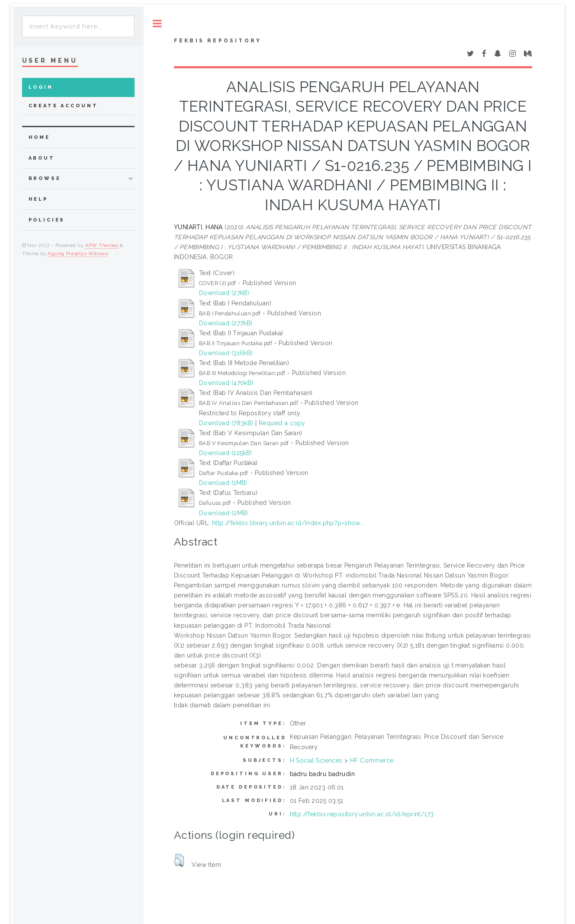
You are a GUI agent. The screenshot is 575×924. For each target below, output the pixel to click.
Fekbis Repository (218, 41)
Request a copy (282, 423)
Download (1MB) (223, 483)
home (39, 137)
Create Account (63, 106)
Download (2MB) (224, 513)
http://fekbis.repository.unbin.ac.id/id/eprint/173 (362, 814)
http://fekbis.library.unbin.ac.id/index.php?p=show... (288, 523)
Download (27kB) (224, 293)
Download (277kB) (226, 323)
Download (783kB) (226, 423)
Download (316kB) (226, 353)
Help (38, 199)
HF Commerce (372, 760)
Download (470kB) (226, 383)
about (42, 158)
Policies (47, 220)
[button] (179, 860)
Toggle (157, 24)
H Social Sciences (316, 760)
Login (41, 87)
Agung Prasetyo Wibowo (78, 253)
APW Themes (102, 245)
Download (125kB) (226, 453)
